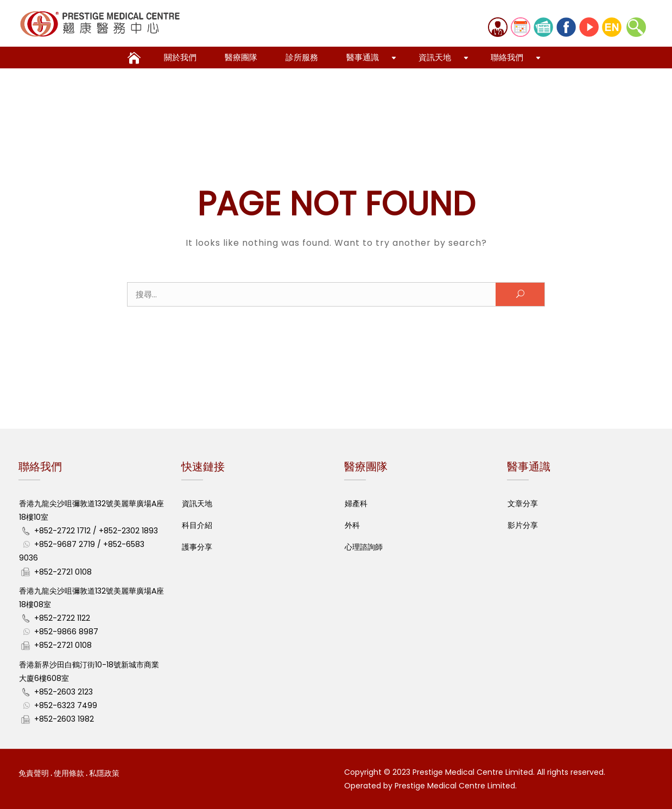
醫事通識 (363, 57)
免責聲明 (34, 773)
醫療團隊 (241, 57)
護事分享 (197, 547)
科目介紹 (197, 525)
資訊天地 (435, 57)
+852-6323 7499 (66, 705)
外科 (352, 525)
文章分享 (523, 504)
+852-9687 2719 (65, 544)
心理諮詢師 (364, 547)
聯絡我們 (507, 57)
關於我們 (180, 57)
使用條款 (69, 773)
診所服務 (302, 57)
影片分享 (523, 525)
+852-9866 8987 (66, 632)
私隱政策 (104, 773)
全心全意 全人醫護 (132, 55)
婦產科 (356, 504)
